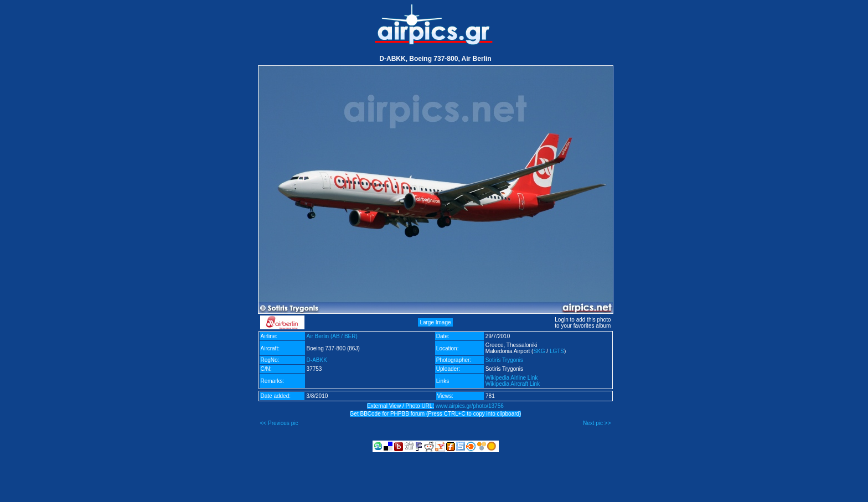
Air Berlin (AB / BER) (332, 336)
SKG (539, 351)
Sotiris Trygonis (504, 360)
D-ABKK (317, 360)
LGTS (557, 351)
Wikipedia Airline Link (512, 378)
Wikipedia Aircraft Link (513, 384)
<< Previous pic (279, 423)
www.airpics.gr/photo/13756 (470, 406)
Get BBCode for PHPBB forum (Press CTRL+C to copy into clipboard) (436, 414)
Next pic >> (597, 423)
